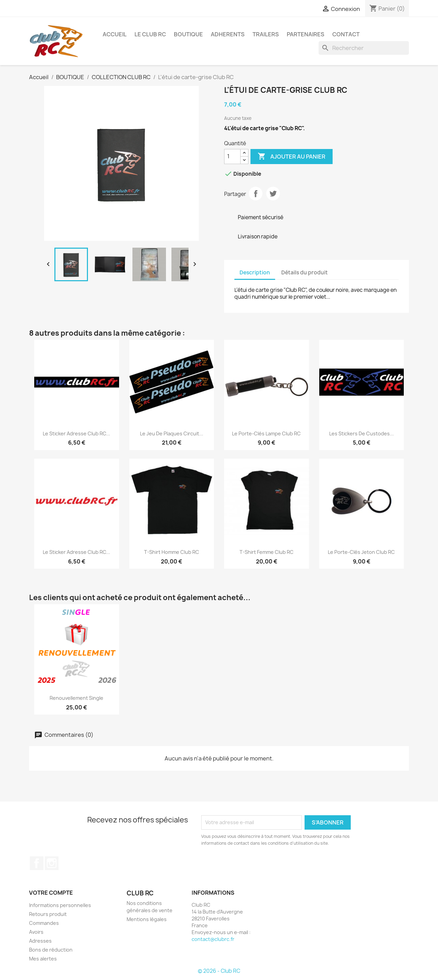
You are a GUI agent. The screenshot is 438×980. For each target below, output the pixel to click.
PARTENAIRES (306, 34)
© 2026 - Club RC (219, 971)
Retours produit (48, 914)
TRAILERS (266, 34)
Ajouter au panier (292, 157)
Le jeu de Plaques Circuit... (172, 433)
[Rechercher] (364, 48)
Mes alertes (43, 959)
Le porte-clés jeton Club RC (361, 552)
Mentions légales (147, 919)
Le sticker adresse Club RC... (76, 433)
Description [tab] (255, 272)
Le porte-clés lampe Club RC (266, 433)
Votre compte (51, 893)
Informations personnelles (60, 905)
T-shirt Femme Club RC (267, 552)
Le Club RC (150, 34)
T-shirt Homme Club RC (172, 552)
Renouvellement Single (76, 698)
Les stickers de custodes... (362, 433)
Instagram (52, 863)
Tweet (273, 194)
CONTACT (346, 34)
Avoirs (36, 932)
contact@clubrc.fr (213, 939)
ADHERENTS (228, 34)
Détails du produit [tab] (305, 272)
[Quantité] (232, 157)
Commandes (44, 923)
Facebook (37, 863)
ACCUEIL (115, 34)
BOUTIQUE (188, 34)
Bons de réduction (51, 950)
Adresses (40, 941)
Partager (256, 194)
